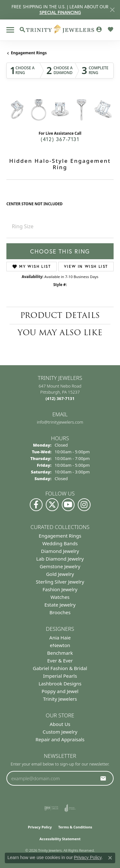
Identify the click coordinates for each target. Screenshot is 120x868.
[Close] (112, 10)
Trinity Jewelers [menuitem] (60, 699)
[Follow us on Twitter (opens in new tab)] (52, 505)
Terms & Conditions (75, 827)
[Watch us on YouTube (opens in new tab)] (68, 505)
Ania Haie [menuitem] (60, 638)
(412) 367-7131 (60, 139)
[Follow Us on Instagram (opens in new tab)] (84, 505)
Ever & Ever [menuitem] (60, 660)
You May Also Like (60, 332)
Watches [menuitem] (60, 597)
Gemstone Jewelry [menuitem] (60, 566)
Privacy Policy (40, 827)
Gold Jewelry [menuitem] (60, 574)
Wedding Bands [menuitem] (60, 543)
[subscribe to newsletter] (103, 778)
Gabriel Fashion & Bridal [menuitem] (60, 668)
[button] (22, 30)
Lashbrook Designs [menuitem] (60, 683)
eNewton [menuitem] (60, 645)
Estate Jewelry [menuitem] (60, 605)
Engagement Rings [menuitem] (60, 536)
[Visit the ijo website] (51, 808)
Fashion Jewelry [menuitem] (60, 589)
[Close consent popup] (110, 858)
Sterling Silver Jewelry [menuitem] (60, 582)
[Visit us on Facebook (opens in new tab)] (36, 505)
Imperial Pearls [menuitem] (60, 676)
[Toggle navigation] (10, 30)
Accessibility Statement (60, 839)
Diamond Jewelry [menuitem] (60, 551)
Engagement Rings (29, 53)
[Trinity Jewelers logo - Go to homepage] (60, 30)
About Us (60, 724)
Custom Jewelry (60, 732)
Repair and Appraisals (60, 739)
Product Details (60, 315)
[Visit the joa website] (70, 808)
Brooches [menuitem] (60, 612)
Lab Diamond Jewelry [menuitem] (60, 559)
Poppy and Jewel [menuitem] (60, 691)
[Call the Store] (60, 398)
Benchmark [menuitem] (60, 653)
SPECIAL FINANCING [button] (60, 12)
